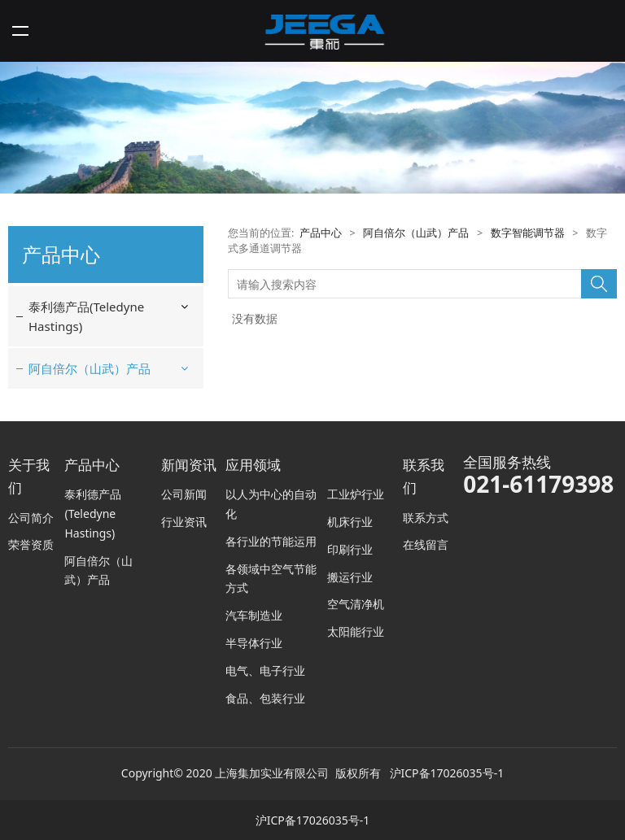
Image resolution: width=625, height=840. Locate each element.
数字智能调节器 (528, 233)
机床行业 (350, 522)
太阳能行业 (356, 631)
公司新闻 (184, 494)
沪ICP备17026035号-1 (447, 773)
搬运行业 (350, 577)
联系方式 (426, 518)
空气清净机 (356, 604)
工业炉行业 (356, 494)
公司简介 (31, 518)
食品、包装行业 (265, 698)
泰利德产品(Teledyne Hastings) (86, 316)
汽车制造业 (254, 615)
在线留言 (426, 544)
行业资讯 (184, 522)
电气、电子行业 (265, 670)
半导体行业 (254, 643)
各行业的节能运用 (271, 541)
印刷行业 (350, 549)
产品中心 (321, 233)
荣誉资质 (31, 544)
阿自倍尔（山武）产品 (90, 368)
